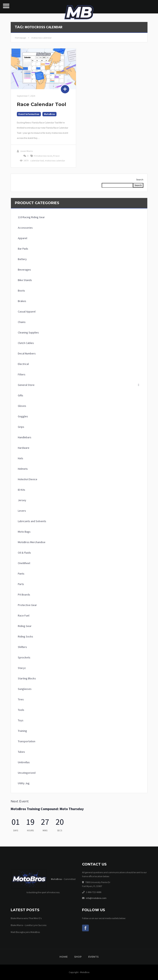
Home (64, 957)
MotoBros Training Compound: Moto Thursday (47, 809)
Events (93, 957)
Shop (78, 957)
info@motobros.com (96, 898)
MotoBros (49, 114)
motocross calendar (55, 160)
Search (140, 179)
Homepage (20, 38)
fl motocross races (43, 156)
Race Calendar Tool (42, 104)
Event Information (29, 114)
